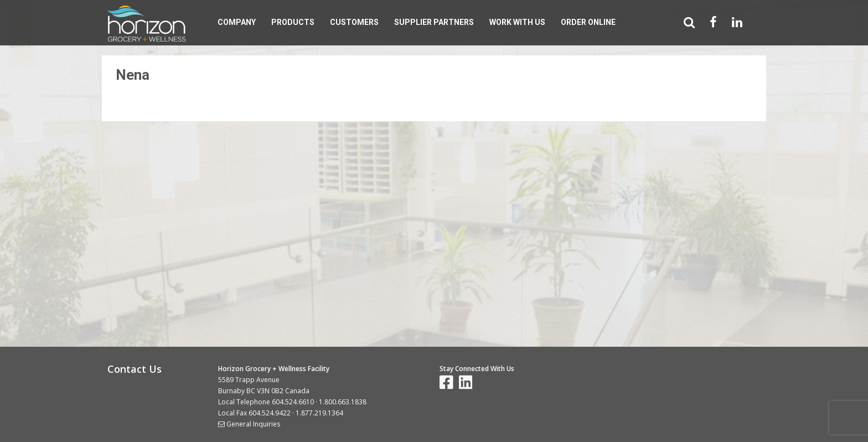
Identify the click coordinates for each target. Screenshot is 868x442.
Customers (354, 22)
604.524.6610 (293, 402)
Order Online (588, 22)
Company (237, 22)
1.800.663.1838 (343, 402)
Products (293, 22)
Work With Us (517, 22)
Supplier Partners (434, 22)
